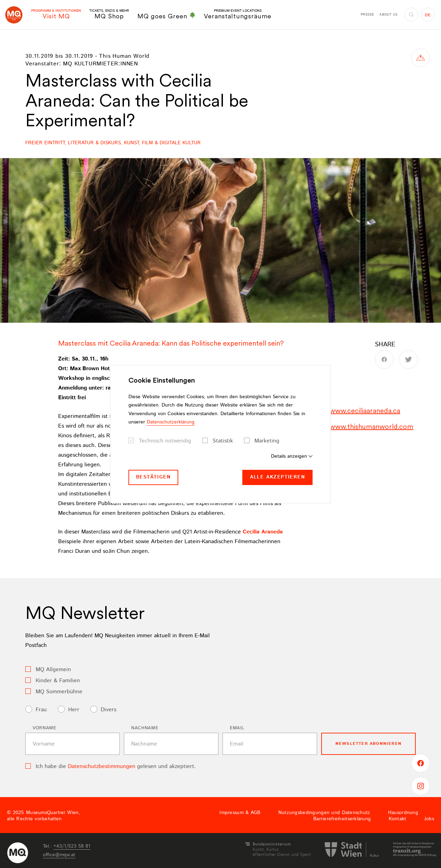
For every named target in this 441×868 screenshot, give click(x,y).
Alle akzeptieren (277, 477)
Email (237, 728)
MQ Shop (109, 14)
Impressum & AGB (240, 813)
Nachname (145, 728)
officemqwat (59, 855)
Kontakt (398, 819)
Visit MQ (56, 14)
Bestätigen (153, 477)
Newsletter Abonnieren (368, 744)
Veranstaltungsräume (238, 14)
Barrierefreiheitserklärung (342, 819)
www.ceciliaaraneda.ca (365, 411)
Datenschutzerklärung (171, 422)
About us (388, 15)
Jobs (429, 819)
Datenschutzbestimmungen (102, 766)
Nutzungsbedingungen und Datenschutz (324, 813)
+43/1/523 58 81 (72, 846)
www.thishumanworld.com (371, 427)
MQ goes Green (166, 16)
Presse (367, 15)
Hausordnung (403, 813)
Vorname (44, 728)
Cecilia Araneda (263, 532)
